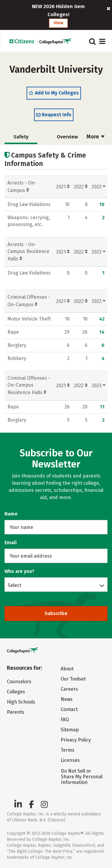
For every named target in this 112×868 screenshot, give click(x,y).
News (67, 699)
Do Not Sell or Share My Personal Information (82, 777)
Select (14, 585)
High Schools (21, 702)
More (96, 137)
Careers (69, 689)
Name (11, 514)
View (58, 23)
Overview (67, 137)
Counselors (19, 682)
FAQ (65, 720)
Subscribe (56, 613)
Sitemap (70, 730)
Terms (67, 750)
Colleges (16, 692)
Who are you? (19, 571)
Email (11, 543)
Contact (69, 709)
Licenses (70, 760)
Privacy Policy (76, 740)
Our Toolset (73, 679)
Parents (16, 712)
